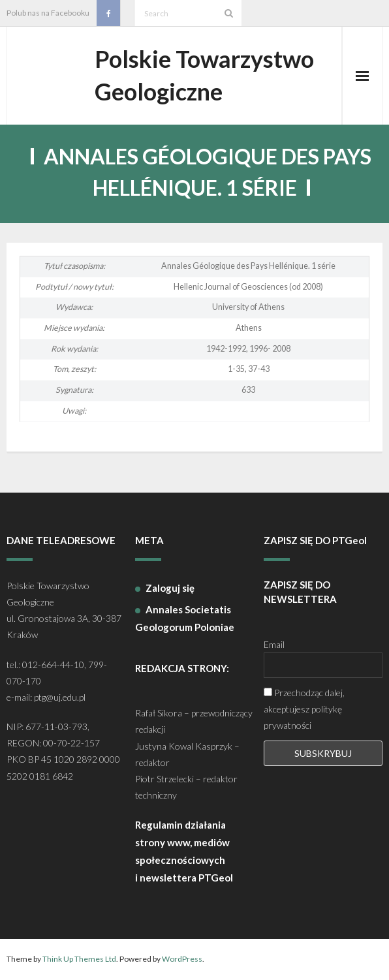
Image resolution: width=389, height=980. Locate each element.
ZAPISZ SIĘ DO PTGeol (315, 541)
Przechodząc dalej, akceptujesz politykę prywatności (304, 710)
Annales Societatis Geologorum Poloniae (185, 619)
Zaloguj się (170, 589)
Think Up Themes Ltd (79, 959)
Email (274, 645)
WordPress (182, 959)
